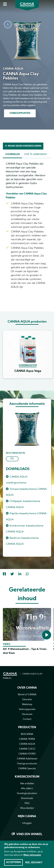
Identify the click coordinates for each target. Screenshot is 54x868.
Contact (27, 719)
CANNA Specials (27, 769)
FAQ (27, 803)
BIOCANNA (27, 734)
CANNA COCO (27, 749)
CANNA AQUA (27, 744)
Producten (27, 727)
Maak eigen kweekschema (25, 146)
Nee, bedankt (34, 863)
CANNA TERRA (27, 739)
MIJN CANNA (27, 816)
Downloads (27, 798)
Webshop (27, 704)
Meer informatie (32, 856)
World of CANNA (27, 695)
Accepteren (13, 863)
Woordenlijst (27, 808)
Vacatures (27, 714)
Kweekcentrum (27, 777)
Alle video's (27, 789)
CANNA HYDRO (27, 754)
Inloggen (27, 823)
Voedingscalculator (27, 793)
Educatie (27, 700)
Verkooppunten (20, 113)
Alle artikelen (27, 784)
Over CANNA (27, 688)
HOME (10, 674)
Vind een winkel (29, 834)
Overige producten (27, 764)
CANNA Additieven (27, 759)
